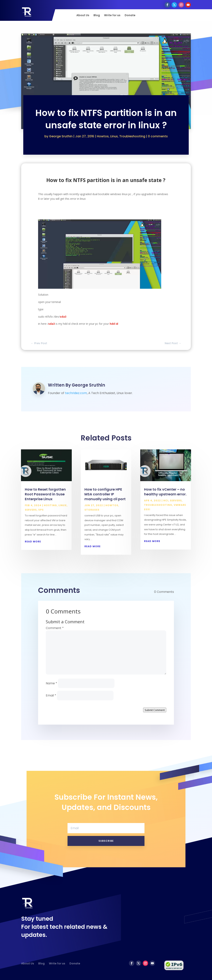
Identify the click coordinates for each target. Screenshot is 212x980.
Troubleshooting (132, 136)
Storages (92, 510)
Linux (114, 136)
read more (33, 542)
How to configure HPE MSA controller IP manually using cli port (105, 494)
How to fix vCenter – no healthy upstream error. (165, 492)
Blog (97, 16)
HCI (166, 500)
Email (51, 695)
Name (51, 683)
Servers (31, 510)
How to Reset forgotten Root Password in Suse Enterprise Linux (45, 494)
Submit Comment (155, 710)
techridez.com (76, 393)
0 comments (158, 136)
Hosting (50, 505)
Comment (55, 628)
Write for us (112, 16)
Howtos (103, 136)
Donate (130, 16)
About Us (83, 16)
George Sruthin (61, 136)
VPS (41, 510)
